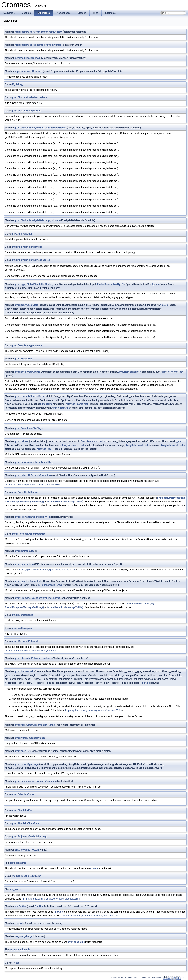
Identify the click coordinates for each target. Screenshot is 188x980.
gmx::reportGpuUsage (27, 764)
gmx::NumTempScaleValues (30, 738)
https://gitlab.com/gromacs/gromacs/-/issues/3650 (33, 484)
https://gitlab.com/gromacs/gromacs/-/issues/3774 (47, 569)
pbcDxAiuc (20, 906)
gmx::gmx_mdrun (24, 564)
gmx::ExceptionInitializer (25, 492)
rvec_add (20, 923)
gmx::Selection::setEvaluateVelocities (35, 781)
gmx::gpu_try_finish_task (28, 581)
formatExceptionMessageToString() (24, 501)
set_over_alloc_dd (24, 936)
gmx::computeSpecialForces (30, 396)
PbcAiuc (145, 682)
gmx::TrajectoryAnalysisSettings (29, 836)
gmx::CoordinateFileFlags (29, 428)
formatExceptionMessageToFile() (65, 501)
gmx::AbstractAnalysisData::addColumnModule (40, 128)
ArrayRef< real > (45, 449)
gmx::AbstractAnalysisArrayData (29, 97)
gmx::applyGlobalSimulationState (33, 284)
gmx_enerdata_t (61, 408)
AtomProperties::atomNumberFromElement (38, 32)
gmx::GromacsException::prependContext (37, 598)
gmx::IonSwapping (22, 628)
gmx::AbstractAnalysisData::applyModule (37, 220)
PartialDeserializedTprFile (111, 284)
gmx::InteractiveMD (22, 615)
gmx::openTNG (23, 751)
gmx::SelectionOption (23, 794)
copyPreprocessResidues (28, 71)
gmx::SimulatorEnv (22, 810)
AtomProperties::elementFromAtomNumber (39, 45)
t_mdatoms (46, 404)
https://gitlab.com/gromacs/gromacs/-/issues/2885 (94, 710)
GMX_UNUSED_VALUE (27, 849)
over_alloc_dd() (76, 941)
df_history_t (18, 84)
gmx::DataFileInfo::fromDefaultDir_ (34, 462)
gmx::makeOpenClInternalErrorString (35, 724)
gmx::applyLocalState (26, 305)
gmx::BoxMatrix (23, 358)
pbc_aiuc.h (15, 889)
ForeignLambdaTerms (50, 585)
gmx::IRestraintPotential (25, 641)
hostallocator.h (18, 862)
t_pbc (179, 441)
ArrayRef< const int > (130, 372)
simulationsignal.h (19, 949)
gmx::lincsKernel (24, 671)
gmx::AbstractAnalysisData (26, 111)
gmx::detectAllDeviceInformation (33, 475)
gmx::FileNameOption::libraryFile (33, 517)
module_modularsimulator (26, 876)
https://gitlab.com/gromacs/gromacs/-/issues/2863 (52, 898)
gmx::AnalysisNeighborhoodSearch (31, 260)
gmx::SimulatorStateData (25, 823)
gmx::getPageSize (24, 551)
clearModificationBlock (27, 58)
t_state (156, 284)
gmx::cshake (22, 441)
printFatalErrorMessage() (171, 498)
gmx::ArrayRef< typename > (27, 345)
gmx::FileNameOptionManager (28, 534)
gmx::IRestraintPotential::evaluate (33, 658)
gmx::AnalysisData (22, 233)
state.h (94, 868)
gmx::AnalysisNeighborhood (27, 247)
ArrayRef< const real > (78, 404)
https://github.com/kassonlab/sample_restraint (30, 650)
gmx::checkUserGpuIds (27, 372)
